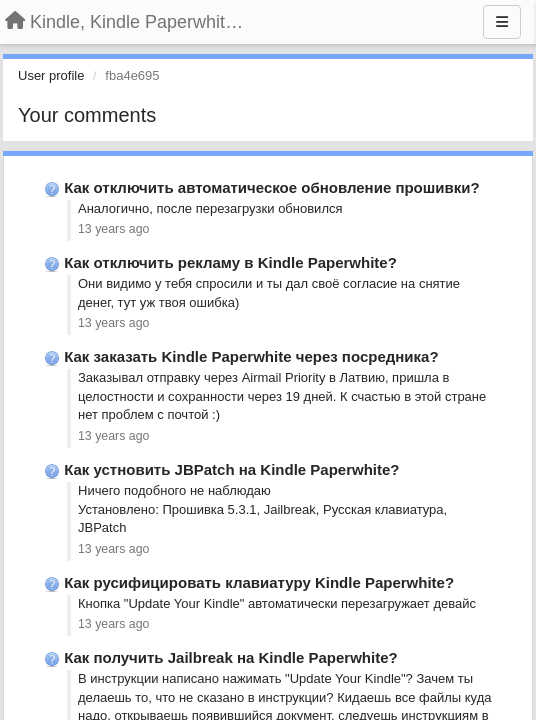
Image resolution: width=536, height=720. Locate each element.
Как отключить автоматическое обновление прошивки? (271, 187)
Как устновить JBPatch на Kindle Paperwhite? (231, 469)
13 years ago (113, 229)
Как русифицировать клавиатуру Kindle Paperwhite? (259, 582)
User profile (51, 75)
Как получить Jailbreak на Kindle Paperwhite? (231, 657)
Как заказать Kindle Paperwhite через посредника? (251, 356)
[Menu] (502, 22)
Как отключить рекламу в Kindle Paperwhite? (230, 262)
